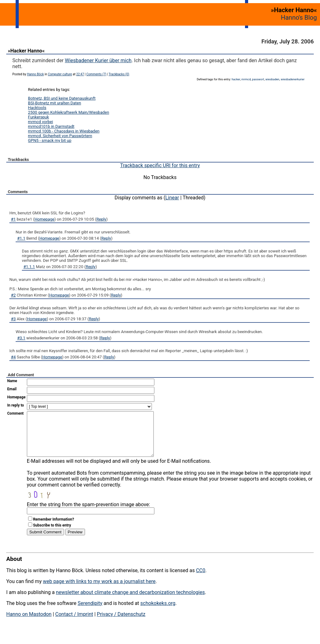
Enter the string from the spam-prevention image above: (88, 514)
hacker (236, 79)
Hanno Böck (35, 74)
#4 (13, 357)
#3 (13, 319)
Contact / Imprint (74, 624)
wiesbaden (272, 79)
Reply (102, 219)
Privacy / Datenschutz (121, 624)
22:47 (80, 74)
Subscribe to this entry (52, 535)
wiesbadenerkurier (292, 79)
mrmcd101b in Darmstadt (51, 126)
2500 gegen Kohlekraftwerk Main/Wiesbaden (69, 112)
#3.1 (21, 338)
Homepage (44, 219)
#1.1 (21, 238)
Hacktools (37, 108)
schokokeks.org (158, 613)
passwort (258, 79)
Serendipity (90, 613)
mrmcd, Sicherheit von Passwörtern (60, 136)
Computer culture (60, 74)
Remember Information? (54, 529)
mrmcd (246, 79)
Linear (172, 198)
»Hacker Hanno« (26, 51)
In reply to (16, 405)
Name (12, 381)
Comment (15, 413)
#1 (13, 219)
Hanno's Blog (299, 17)
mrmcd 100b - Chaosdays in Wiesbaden (64, 131)
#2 (13, 295)
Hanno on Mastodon (29, 624)
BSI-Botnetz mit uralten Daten (55, 103)
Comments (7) (96, 74)
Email (12, 389)
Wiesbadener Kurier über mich (98, 60)
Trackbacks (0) (119, 74)
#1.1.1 (29, 267)
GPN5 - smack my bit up (50, 140)
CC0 (201, 580)
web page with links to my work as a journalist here (99, 591)
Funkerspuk (39, 117)
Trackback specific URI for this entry (160, 165)
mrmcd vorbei (41, 122)
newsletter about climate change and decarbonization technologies (130, 602)
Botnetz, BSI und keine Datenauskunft (62, 98)
